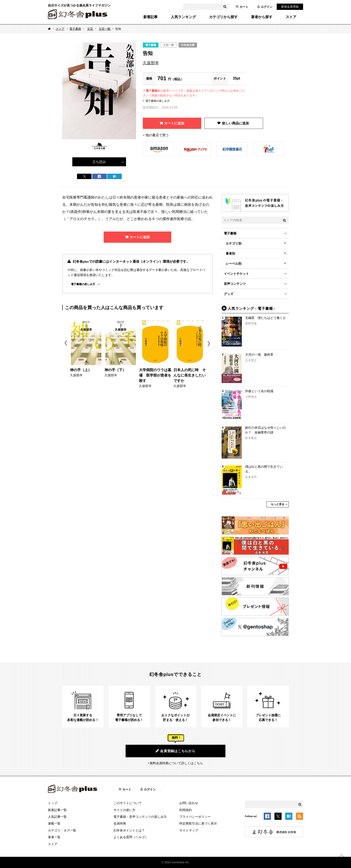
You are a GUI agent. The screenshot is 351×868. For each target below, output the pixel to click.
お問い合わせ (189, 803)
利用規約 (186, 810)
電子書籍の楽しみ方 (158, 101)
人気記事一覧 (57, 817)
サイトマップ (189, 830)
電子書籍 (75, 29)
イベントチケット (236, 274)
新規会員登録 (290, 7)
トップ (53, 803)
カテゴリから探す (223, 17)
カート (242, 7)
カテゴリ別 (233, 243)
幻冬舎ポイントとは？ (129, 830)
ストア (291, 17)
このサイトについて (128, 803)
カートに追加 (174, 123)
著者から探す (262, 17)
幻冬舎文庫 (188, 45)
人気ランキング (183, 17)
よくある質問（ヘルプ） (131, 837)
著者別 (230, 253)
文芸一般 (105, 29)
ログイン (265, 7)
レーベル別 (233, 264)
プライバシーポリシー (195, 817)
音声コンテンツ (235, 284)
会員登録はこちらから (175, 751)
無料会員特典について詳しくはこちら (176, 763)
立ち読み (99, 162)
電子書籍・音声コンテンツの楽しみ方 (140, 817)
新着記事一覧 (57, 810)
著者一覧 (54, 837)
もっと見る (278, 504)
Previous (66, 344)
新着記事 (150, 17)
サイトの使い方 (124, 810)
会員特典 (120, 823)
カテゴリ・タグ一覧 (62, 830)
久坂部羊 (151, 63)
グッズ (229, 294)
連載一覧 (54, 823)
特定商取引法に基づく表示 (198, 823)
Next (209, 344)
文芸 (90, 29)
